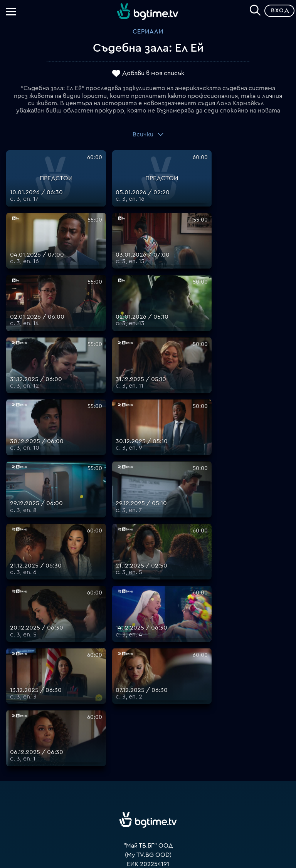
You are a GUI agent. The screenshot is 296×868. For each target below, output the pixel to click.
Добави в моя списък (153, 73)
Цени (148, 743)
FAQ (148, 715)
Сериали (148, 32)
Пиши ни (148, 780)
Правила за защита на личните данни (148, 761)
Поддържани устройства (148, 734)
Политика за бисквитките (148, 771)
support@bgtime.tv (148, 706)
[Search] (255, 9)
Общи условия (148, 752)
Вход (280, 11)
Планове (148, 724)
